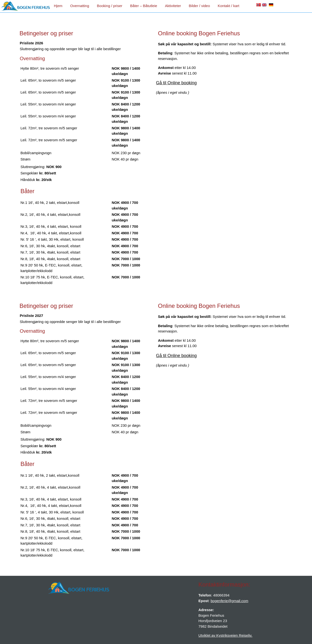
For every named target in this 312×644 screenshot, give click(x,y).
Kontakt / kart (228, 6)
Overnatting (80, 6)
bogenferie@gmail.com (229, 601)
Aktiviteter (173, 6)
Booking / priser (110, 6)
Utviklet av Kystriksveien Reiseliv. (225, 635)
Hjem (58, 6)
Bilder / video (200, 6)
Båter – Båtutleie (144, 6)
